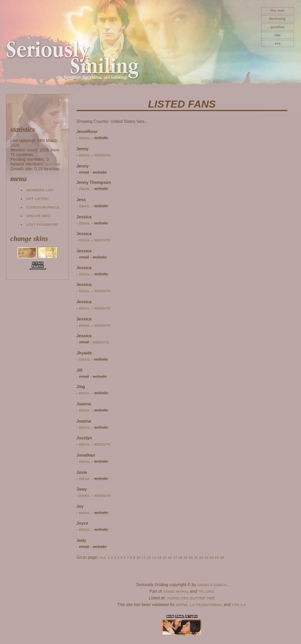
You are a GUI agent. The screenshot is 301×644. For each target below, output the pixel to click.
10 (138, 558)
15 (165, 558)
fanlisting (277, 19)
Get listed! (37, 199)
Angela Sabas (211, 585)
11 (143, 558)
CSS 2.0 (239, 605)
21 (196, 558)
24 (211, 558)
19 (185, 558)
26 (222, 558)
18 (180, 558)
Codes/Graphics (42, 207)
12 (149, 558)
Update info (38, 216)
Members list (39, 190)
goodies (278, 27)
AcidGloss (178, 598)
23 (206, 558)
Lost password (42, 225)
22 (201, 558)
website (103, 155)
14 (159, 558)
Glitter (197, 598)
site (278, 35)
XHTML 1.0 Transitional (199, 605)
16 (170, 558)
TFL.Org (206, 592)
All (103, 558)
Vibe (211, 598)
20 (191, 558)
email (85, 138)
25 (217, 558)
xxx (278, 43)
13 (154, 558)
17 (175, 558)
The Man (278, 11)
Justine (53, 164)
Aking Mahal (176, 592)
